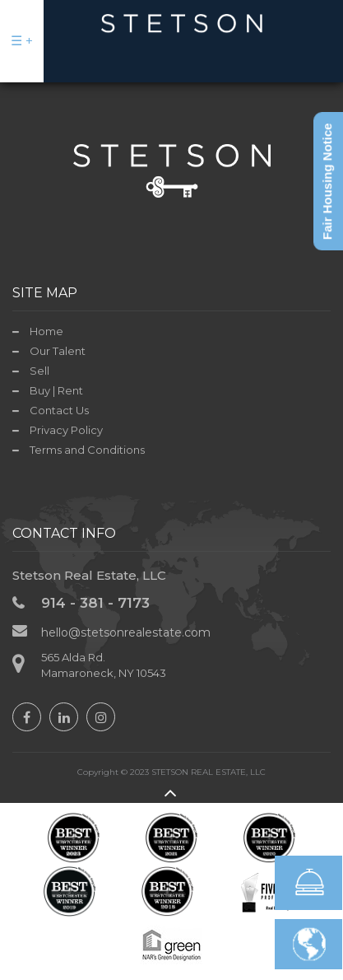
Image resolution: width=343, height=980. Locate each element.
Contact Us (59, 410)
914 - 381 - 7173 (95, 603)
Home (46, 331)
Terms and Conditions (87, 450)
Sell (39, 371)
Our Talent (58, 351)
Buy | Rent (56, 390)
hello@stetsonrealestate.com (126, 632)
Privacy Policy (66, 430)
